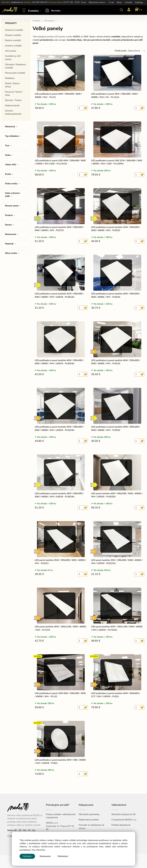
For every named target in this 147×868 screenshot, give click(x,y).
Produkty (33, 11)
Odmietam (63, 856)
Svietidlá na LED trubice (13, 58)
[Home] (9, 10)
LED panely (11, 51)
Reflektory (10, 78)
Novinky (56, 11)
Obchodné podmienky (89, 814)
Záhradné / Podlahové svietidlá (15, 66)
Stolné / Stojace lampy (12, 85)
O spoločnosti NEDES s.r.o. (124, 820)
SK (15, 830)
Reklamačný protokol (89, 820)
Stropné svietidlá (13, 35)
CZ (20, 830)
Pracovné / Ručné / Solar (14, 93)
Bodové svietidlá (13, 40)
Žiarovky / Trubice (13, 100)
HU (25, 830)
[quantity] (81, 108)
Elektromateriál (12, 106)
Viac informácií (38, 850)
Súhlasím (27, 856)
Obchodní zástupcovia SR (123, 814)
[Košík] (138, 10)
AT (29, 830)
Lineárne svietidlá (13, 46)
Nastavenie (45, 856)
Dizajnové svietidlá (14, 30)
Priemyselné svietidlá (15, 73)
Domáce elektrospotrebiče (13, 112)
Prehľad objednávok (121, 825)
